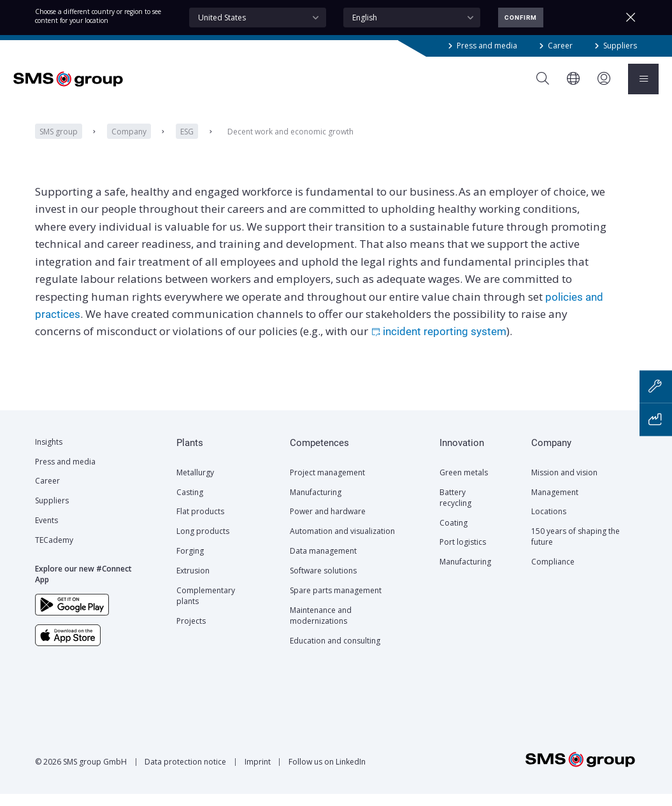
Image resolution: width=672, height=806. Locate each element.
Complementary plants (206, 608)
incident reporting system (445, 344)
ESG (187, 144)
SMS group (59, 144)
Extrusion (193, 583)
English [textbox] (365, 18)
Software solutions (323, 583)
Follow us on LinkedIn (327, 774)
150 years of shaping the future (575, 549)
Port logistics (463, 554)
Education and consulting (335, 653)
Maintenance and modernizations (321, 628)
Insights (49, 454)
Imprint (258, 774)
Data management (323, 563)
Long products (203, 543)
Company (129, 144)
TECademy (54, 552)
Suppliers (620, 46)
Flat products (200, 523)
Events (46, 532)
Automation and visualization (342, 543)
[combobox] (258, 18)
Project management (327, 485)
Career (560, 46)
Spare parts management (336, 602)
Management (555, 504)
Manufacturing (316, 504)
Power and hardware (328, 523)
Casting (190, 504)
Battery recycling (455, 510)
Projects (191, 633)
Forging (190, 563)
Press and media (487, 46)
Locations (549, 523)
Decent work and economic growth (290, 144)
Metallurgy (195, 485)
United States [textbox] (222, 18)
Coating (454, 535)
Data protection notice (185, 774)
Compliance (553, 574)
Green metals (464, 485)
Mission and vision (564, 485)
